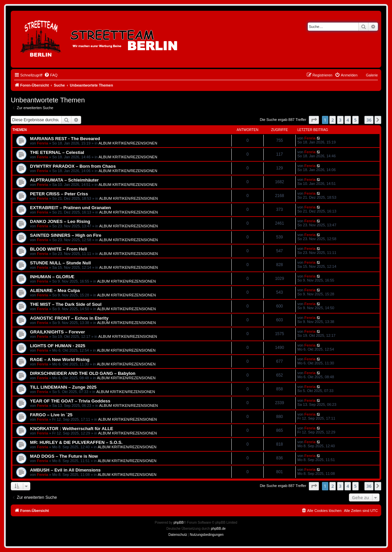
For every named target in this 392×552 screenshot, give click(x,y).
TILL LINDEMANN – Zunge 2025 (63, 387)
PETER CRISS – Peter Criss (59, 194)
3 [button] (340, 120)
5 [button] (355, 120)
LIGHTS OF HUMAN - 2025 (58, 346)
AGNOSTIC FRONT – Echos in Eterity (69, 318)
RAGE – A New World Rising (60, 360)
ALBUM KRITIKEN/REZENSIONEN (128, 143)
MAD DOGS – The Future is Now (64, 456)
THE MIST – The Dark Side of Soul (66, 304)
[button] (314, 120)
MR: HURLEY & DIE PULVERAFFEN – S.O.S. (76, 442)
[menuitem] (51, 75)
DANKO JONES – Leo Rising (60, 221)
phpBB (178, 523)
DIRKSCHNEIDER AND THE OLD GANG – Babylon (83, 373)
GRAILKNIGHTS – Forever (57, 332)
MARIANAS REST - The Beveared (65, 139)
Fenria (43, 143)
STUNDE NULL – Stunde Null (60, 263)
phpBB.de (218, 529)
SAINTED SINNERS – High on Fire (66, 235)
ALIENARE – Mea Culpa (55, 290)
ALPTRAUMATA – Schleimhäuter (64, 180)
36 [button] (369, 120)
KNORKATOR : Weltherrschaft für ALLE (72, 429)
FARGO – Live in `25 (51, 415)
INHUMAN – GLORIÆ (52, 277)
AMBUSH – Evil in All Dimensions (65, 470)
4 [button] (348, 120)
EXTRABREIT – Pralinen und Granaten (70, 208)
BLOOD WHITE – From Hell (58, 249)
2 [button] (333, 120)
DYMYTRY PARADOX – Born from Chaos (73, 166)
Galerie (372, 75)
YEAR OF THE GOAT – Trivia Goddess (70, 401)
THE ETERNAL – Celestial (57, 152)
